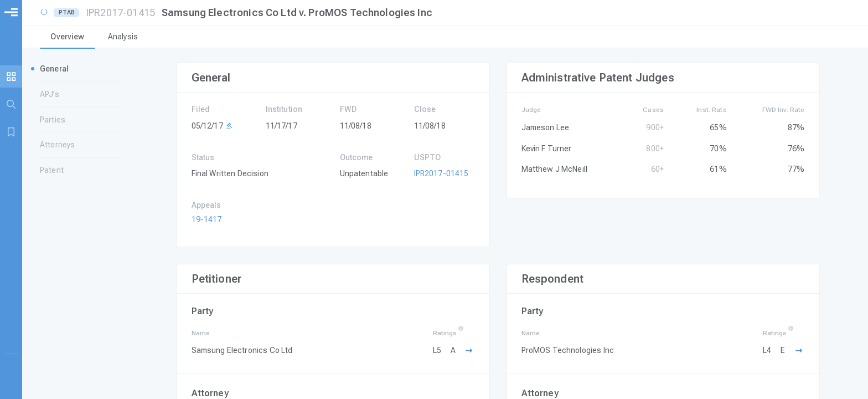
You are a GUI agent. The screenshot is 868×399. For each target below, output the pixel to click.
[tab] (68, 38)
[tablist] (445, 38)
